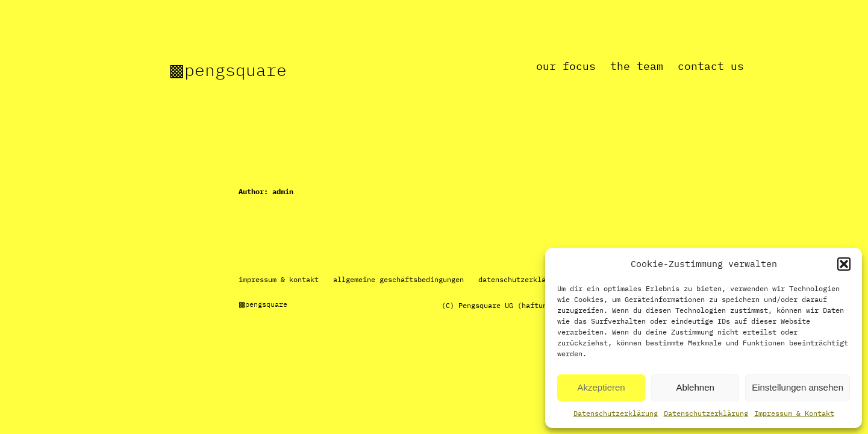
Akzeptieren (601, 387)
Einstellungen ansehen (798, 387)
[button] (844, 264)
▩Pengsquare (228, 70)
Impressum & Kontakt (794, 413)
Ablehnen (695, 387)
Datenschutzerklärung (616, 413)
